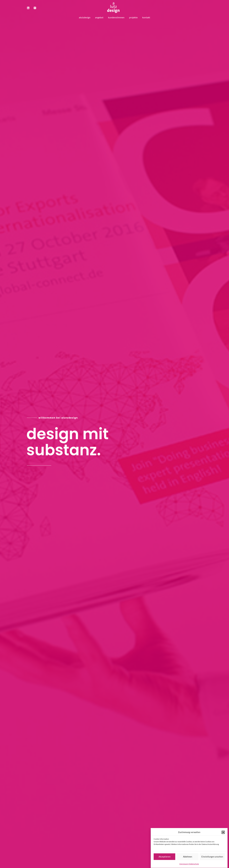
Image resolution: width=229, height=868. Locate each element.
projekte (133, 17)
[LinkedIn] (28, 8)
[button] (223, 837)
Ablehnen (188, 861)
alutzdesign (85, 17)
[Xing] (35, 8)
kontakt (146, 17)
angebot (99, 17)
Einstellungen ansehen (212, 861)
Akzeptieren (165, 861)
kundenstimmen (116, 17)
